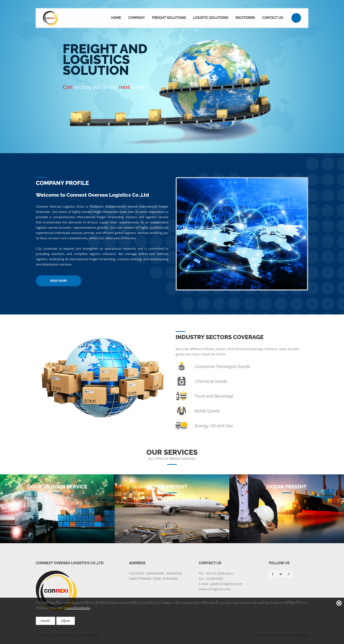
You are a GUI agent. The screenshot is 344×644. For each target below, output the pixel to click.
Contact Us (273, 18)
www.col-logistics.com (215, 589)
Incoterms (245, 18)
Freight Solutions (169, 18)
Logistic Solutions (211, 18)
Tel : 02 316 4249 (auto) (216, 573)
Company (137, 18)
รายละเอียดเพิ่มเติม (77, 608)
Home (116, 18)
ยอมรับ (46, 621)
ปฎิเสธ (66, 621)
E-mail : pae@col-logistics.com (221, 584)
